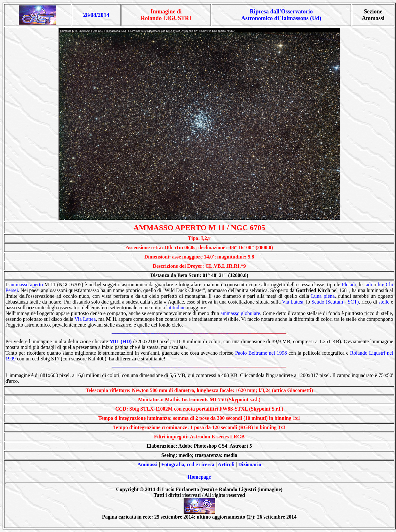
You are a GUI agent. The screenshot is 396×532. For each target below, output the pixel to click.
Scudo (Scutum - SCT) (335, 302)
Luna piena (323, 296)
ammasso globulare (240, 313)
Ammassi (147, 464)
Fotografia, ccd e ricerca (188, 464)
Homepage (199, 477)
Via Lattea (293, 302)
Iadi (368, 285)
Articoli (226, 464)
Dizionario (250, 464)
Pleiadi (349, 285)
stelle (384, 302)
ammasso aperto (26, 285)
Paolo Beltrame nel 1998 (261, 353)
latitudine (176, 308)
